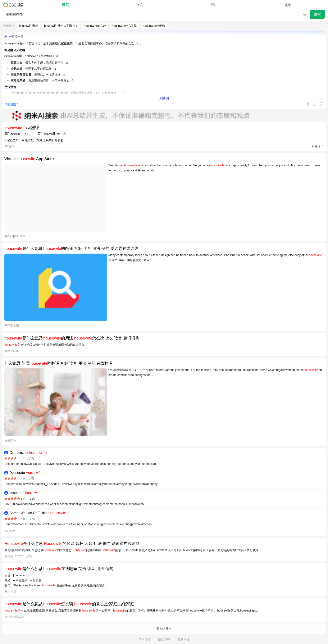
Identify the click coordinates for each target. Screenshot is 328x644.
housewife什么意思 (124, 26)
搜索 (317, 14)
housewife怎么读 (95, 26)
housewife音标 (29, 26)
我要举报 (183, 640)
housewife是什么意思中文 (61, 26)
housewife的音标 (154, 26)
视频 (288, 5)
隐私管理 (164, 640)
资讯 (140, 5)
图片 (214, 5)
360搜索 (14, 5)
